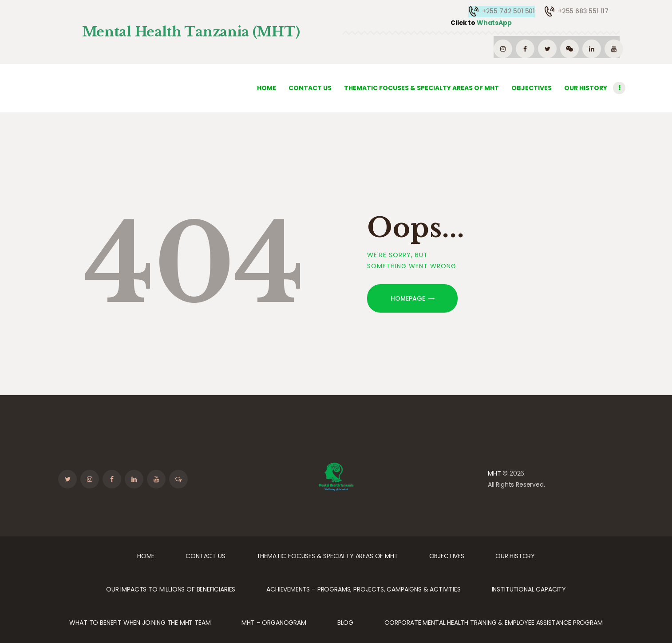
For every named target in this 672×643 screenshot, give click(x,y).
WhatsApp (481, 23)
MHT (494, 473)
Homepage (408, 298)
